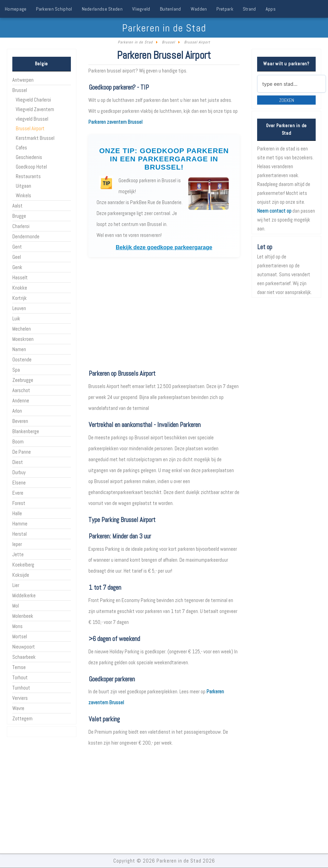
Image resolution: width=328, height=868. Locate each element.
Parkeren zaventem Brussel (115, 122)
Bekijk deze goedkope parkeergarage (164, 247)
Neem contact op (274, 211)
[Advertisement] (164, 313)
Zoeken (287, 100)
